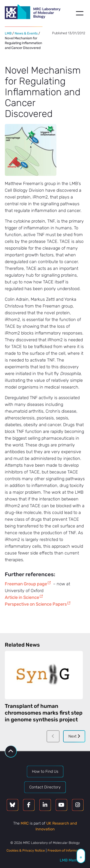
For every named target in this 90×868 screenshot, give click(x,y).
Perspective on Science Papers (36, 604)
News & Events (26, 33)
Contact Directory (45, 787)
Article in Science (22, 597)
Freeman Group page (26, 584)
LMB (8, 33)
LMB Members (72, 860)
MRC (25, 823)
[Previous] (53, 736)
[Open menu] (80, 13)
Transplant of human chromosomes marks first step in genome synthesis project (44, 713)
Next (74, 736)
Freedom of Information (66, 851)
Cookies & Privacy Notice (26, 851)
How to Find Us (45, 771)
